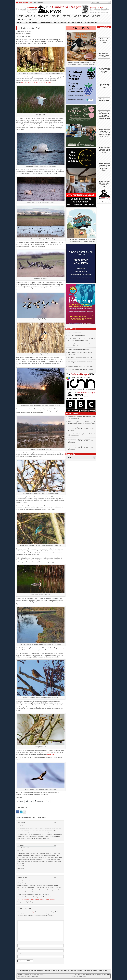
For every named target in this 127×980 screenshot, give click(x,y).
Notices (96, 16)
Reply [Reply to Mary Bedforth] (55, 823)
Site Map (20, 23)
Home (20, 16)
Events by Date (43, 967)
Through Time (25, 20)
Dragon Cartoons (60, 23)
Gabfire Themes (107, 975)
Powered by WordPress (91, 975)
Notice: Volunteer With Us (75, 332)
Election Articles (91, 23)
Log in (76, 975)
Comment (20, 919)
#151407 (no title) (25, 971)
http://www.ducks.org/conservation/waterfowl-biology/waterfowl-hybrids (36, 899)
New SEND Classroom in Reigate (76, 335)
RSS (106, 971)
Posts (79, 975)
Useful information (46, 23)
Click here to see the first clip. (30, 83)
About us (30, 16)
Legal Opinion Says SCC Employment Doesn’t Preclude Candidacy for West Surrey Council (81, 429)
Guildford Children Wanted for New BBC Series (80, 366)
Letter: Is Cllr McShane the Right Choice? (79, 349)
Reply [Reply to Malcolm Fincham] (55, 878)
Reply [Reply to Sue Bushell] (55, 845)
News (86, 16)
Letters (66, 16)
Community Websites (31, 23)
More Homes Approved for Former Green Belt (80, 358)
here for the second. (46, 83)
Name (19, 943)
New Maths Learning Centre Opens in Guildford (80, 370)
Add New (83, 975)
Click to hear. (51, 754)
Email (19, 949)
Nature (77, 16)
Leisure (55, 16)
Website (19, 954)
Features (43, 16)
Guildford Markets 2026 (76, 23)
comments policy (29, 912)
